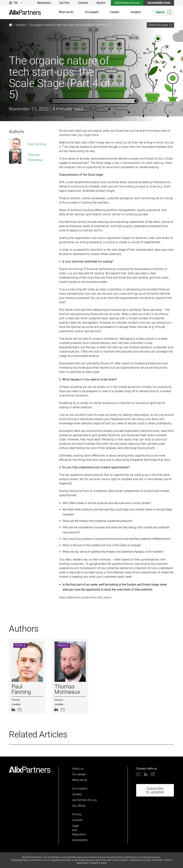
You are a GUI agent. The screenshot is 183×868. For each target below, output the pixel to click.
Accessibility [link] (78, 840)
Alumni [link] (101, 3)
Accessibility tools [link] (159, 3)
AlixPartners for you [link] (127, 3)
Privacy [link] (77, 814)
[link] (25, 12)
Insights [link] (136, 12)
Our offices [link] (79, 806)
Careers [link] (114, 12)
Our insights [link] (80, 789)
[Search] (163, 12)
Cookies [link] (77, 820)
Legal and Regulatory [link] (78, 830)
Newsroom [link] (44, 3)
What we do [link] (66, 12)
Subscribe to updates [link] (155, 790)
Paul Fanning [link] (28, 144)
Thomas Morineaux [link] (26, 157)
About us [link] (78, 769)
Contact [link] (83, 3)
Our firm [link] (64, 3)
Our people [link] (92, 12)
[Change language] (16, 3)
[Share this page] (160, 25)
